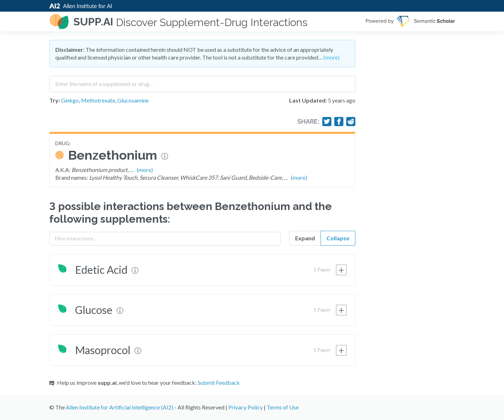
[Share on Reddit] (351, 122)
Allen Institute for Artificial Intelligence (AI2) (120, 407)
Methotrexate (98, 100)
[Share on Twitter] (327, 122)
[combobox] (202, 81)
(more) (331, 57)
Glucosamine (133, 100)
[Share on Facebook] (339, 122)
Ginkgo (70, 100)
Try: (55, 100)
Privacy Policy (245, 407)
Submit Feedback (219, 382)
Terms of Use (283, 407)
